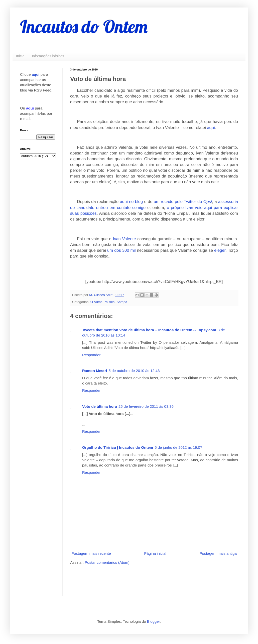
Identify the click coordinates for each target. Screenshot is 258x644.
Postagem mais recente (91, 553)
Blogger (153, 621)
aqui (211, 127)
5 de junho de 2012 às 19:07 (178, 447)
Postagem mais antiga (218, 553)
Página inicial (155, 553)
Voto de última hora (100, 406)
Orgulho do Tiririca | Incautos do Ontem (118, 447)
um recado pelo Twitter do (183, 201)
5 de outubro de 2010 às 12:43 (134, 371)
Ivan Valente (124, 239)
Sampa (122, 302)
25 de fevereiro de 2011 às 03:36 (146, 406)
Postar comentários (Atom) (107, 562)
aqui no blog (131, 201)
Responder (91, 355)
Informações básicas (48, 56)
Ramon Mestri (95, 371)
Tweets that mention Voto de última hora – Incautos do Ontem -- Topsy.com (149, 330)
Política (109, 302)
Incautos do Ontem (84, 26)
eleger (220, 250)
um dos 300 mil (121, 250)
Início (20, 56)
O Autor (96, 302)
